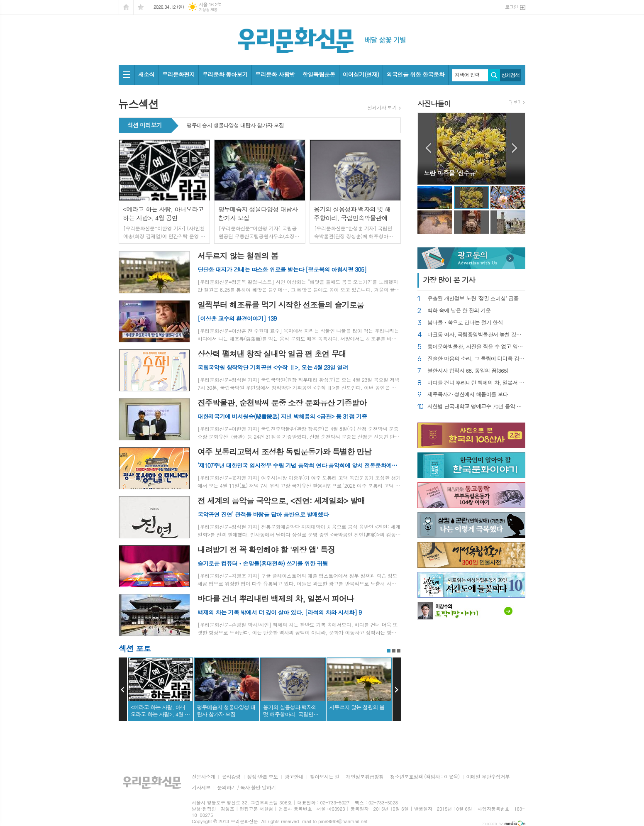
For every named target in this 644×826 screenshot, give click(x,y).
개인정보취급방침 (365, 777)
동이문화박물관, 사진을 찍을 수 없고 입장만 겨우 (476, 347)
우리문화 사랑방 (275, 74)
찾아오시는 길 (325, 777)
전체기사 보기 (382, 108)
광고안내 (294, 777)
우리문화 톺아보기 (225, 74)
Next (397, 689)
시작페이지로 (126, 7)
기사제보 (201, 788)
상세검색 (511, 75)
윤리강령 (231, 777)
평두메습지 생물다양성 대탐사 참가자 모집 (235, 126)
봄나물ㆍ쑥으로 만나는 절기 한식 (465, 323)
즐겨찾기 (141, 7)
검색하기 (494, 75)
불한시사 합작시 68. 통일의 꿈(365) (468, 371)
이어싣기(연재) (361, 74)
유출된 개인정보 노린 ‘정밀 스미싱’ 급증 (473, 299)
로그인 (511, 7)
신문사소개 (203, 777)
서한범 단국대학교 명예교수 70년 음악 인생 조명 (476, 407)
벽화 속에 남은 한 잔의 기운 (459, 311)
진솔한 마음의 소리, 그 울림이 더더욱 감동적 (476, 359)
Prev (123, 689)
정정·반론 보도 (263, 777)
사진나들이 (434, 103)
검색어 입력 (467, 75)
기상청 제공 (208, 10)
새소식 (146, 74)
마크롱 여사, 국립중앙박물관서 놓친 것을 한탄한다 (476, 335)
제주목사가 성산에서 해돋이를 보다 (468, 395)
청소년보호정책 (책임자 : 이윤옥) (425, 777)
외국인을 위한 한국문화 (415, 74)
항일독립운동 (319, 74)
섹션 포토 (135, 648)
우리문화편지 (178, 74)
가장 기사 (449, 280)
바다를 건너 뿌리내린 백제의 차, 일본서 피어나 (476, 383)
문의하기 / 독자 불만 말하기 (246, 788)
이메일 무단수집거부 (488, 777)
